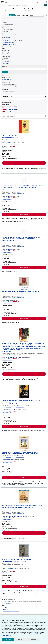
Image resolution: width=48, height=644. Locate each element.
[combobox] (26, 5)
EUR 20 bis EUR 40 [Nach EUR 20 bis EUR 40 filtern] (7, 81)
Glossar (4, 609)
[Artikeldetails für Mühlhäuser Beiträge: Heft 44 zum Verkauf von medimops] (24, 126)
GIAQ (11, 570)
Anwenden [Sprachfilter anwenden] (5, 72)
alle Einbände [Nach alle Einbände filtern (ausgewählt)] (5, 50)
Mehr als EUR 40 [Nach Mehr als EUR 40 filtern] (6, 83)
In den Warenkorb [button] (24, 163)
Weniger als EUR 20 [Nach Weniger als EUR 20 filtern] (7, 79)
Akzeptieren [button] (8, 639)
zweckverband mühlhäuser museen (15, 11)
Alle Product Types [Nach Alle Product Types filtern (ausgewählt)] (6, 21)
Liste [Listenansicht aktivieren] (12, 15)
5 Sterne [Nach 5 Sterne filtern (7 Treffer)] (8, 111)
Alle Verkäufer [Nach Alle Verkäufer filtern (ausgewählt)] (6, 104)
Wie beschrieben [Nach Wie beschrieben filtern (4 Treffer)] (7, 46)
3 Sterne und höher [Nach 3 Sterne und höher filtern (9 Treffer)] (10, 108)
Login (42, 2)
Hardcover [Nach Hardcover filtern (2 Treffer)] (5, 52)
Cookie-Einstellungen (31, 631)
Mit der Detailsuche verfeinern (32, 11)
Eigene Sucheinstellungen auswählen (11, 611)
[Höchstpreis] (12, 87)
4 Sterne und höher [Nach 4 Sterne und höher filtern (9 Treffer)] (10, 110)
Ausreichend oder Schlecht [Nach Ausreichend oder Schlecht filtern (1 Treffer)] (9, 44)
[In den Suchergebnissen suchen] (24, 116)
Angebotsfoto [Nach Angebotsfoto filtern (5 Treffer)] (6, 63)
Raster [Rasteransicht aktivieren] (18, 15)
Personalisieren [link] (33, 639)
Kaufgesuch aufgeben (7, 604)
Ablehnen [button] (20, 639)
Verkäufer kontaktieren (7, 148)
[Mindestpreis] (4, 87)
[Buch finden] (46, 5)
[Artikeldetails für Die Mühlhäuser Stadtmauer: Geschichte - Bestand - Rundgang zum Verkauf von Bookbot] (24, 282)
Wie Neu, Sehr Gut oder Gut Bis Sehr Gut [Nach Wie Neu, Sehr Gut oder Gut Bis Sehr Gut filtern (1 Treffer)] (12, 41)
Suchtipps (5, 608)
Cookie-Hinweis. (37, 632)
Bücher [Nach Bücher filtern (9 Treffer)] (4, 23)
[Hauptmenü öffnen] (3, 5)
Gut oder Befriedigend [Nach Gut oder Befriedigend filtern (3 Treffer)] (8, 43)
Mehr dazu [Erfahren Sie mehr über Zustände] (8, 37)
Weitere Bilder (24, 289)
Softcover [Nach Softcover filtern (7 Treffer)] (5, 54)
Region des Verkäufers (7, 96)
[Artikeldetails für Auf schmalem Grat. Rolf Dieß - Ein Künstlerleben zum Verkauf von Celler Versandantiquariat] (24, 550)
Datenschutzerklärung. (7, 635)
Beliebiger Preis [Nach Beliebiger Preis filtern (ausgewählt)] (6, 77)
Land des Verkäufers (6, 99)
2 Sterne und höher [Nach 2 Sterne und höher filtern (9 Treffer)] (10, 106)
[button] (46, 116)
